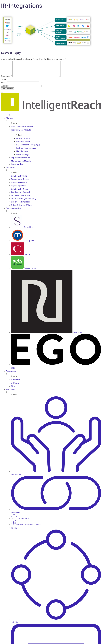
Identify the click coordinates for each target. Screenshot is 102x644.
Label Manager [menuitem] (23, 158)
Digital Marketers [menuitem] (19, 185)
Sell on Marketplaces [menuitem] (21, 205)
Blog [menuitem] (13, 389)
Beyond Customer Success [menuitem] (26, 528)
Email (3, 86)
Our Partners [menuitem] (20, 521)
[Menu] (2, 95)
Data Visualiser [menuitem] (23, 144)
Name (4, 82)
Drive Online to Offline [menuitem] (21, 208)
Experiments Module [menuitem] (21, 161)
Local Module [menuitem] (17, 167)
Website (5, 89)
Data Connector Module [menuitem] (22, 130)
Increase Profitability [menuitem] (21, 198)
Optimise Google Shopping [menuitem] (24, 202)
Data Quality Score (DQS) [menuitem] (28, 148)
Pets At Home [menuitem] (24, 271)
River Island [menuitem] (47, 335)
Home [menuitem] (9, 118)
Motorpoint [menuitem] (23, 244)
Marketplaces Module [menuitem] (21, 164)
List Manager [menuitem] (22, 154)
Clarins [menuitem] (21, 257)
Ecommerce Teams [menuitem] (20, 182)
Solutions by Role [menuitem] (19, 179)
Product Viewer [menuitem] (23, 141)
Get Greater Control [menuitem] (20, 195)
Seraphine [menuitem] (22, 230)
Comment (6, 79)
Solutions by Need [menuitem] (20, 192)
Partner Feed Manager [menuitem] (26, 151)
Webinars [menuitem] (15, 383)
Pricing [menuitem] (14, 531)
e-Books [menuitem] (15, 386)
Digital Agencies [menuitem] (19, 189)
